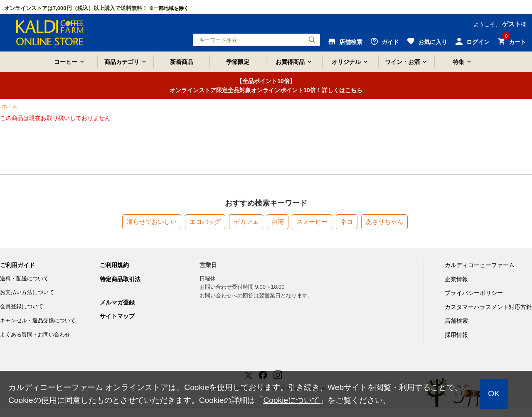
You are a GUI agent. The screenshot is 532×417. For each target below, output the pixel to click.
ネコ (347, 222)
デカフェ (246, 222)
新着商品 (182, 62)
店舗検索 (456, 321)
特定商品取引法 (120, 279)
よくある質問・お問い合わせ (35, 335)
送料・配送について (24, 278)
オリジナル (346, 62)
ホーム (10, 106)
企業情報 (456, 279)
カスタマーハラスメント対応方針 (488, 307)
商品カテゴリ (122, 62)
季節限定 (238, 62)
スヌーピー (312, 222)
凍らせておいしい (152, 222)
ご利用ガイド (17, 265)
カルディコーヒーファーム (480, 265)
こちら (354, 90)
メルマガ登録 (117, 302)
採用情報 (456, 335)
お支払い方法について (27, 292)
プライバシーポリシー (474, 293)
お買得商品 (290, 62)
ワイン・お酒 (402, 62)
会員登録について (22, 306)
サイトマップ (117, 316)
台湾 (278, 222)
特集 (458, 62)
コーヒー (66, 62)
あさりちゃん (384, 222)
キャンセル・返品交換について (38, 320)
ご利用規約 (114, 265)
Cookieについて (291, 400)
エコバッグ (205, 222)
